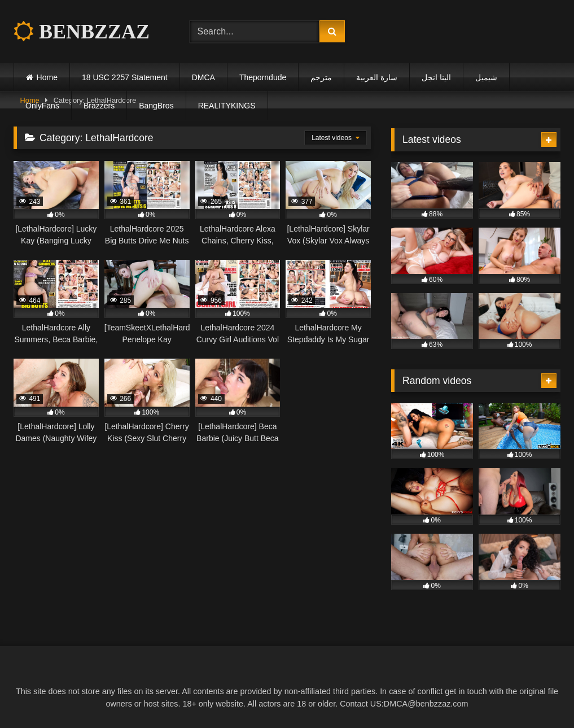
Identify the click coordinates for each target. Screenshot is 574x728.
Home (47, 77)
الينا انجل (436, 77)
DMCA (203, 77)
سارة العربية (377, 77)
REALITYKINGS (227, 106)
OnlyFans (42, 106)
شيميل (486, 77)
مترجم (321, 77)
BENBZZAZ (82, 32)
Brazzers (99, 106)
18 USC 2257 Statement (125, 77)
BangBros (156, 106)
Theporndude (263, 77)
